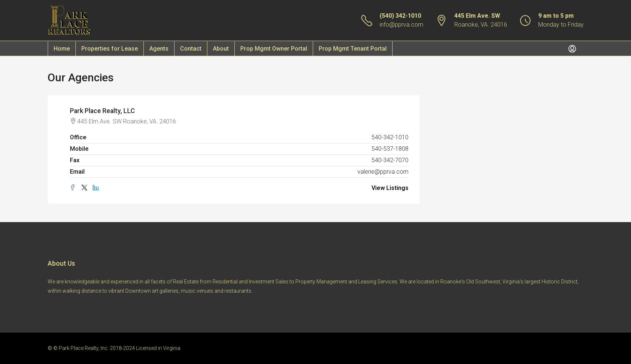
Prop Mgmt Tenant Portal (353, 49)
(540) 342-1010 (400, 16)
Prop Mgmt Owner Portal (274, 49)
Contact (191, 49)
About (221, 49)
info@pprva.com (401, 25)
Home (62, 49)
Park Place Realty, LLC (103, 111)
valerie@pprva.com (383, 172)
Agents (159, 49)
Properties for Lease (110, 49)
